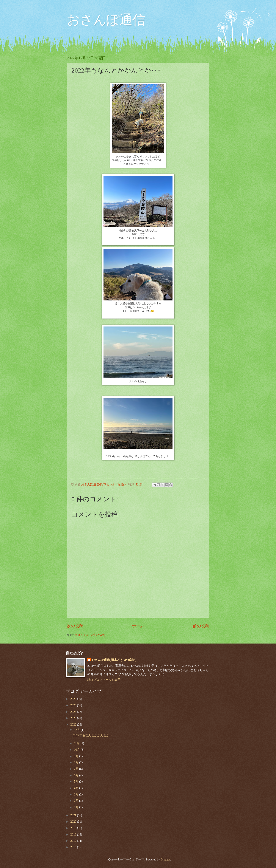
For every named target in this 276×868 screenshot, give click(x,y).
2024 (74, 712)
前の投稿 (201, 626)
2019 (74, 828)
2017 (74, 841)
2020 (74, 822)
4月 (77, 788)
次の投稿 (75, 626)
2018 (74, 835)
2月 (77, 801)
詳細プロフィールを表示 (104, 680)
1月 (77, 807)
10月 (77, 750)
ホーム (138, 626)
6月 (77, 775)
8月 (77, 762)
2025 (74, 705)
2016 (74, 847)
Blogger (165, 859)
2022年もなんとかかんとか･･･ (93, 735)
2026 (74, 699)
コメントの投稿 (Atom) (90, 635)
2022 (74, 725)
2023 (74, 718)
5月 (77, 782)
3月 (77, 795)
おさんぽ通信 (106, 20)
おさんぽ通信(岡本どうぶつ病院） (115, 660)
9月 (77, 756)
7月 (77, 769)
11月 (77, 743)
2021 (74, 815)
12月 (77, 730)
